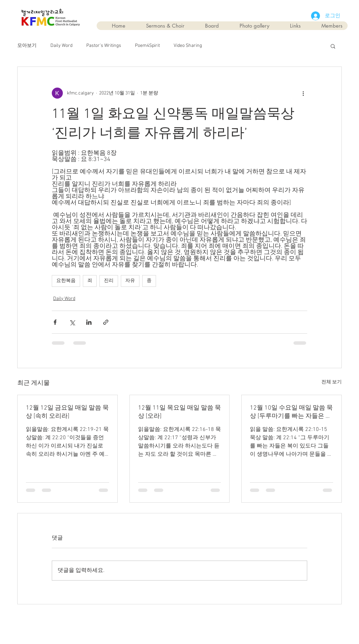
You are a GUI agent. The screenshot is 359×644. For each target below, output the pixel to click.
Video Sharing (188, 46)
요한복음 (66, 281)
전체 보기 (332, 382)
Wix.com (219, 620)
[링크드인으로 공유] (89, 322)
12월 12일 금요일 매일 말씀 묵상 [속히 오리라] (67, 412)
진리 (109, 281)
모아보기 (27, 46)
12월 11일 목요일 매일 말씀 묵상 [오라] (179, 412)
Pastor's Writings (104, 46)
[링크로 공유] (106, 322)
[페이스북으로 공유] (55, 322)
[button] (333, 46)
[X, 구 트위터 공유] (72, 322)
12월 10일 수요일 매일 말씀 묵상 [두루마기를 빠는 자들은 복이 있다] (291, 412)
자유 (130, 281)
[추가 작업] (303, 93)
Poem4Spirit (147, 46)
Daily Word (61, 46)
